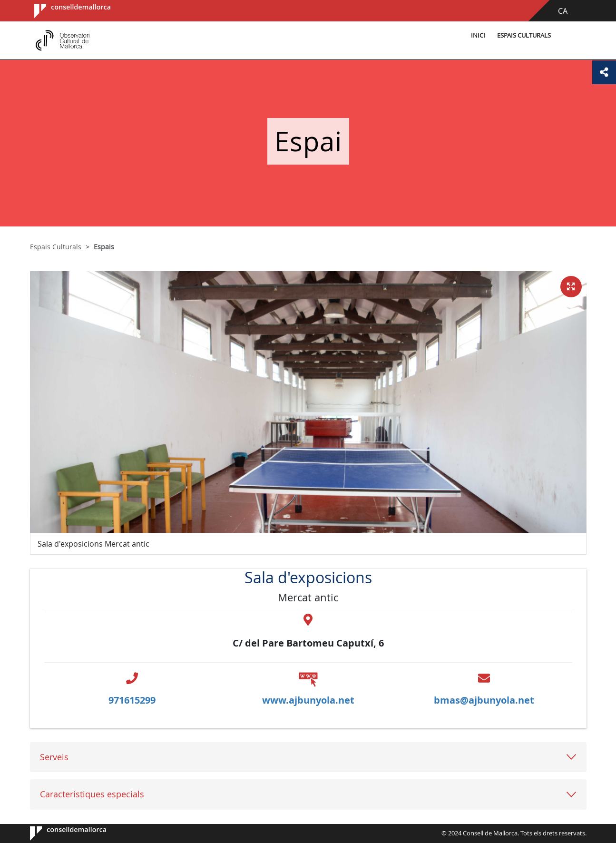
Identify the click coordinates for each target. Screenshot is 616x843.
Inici (478, 35)
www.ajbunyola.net (308, 700)
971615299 (132, 700)
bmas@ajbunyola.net (484, 700)
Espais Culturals (524, 35)
